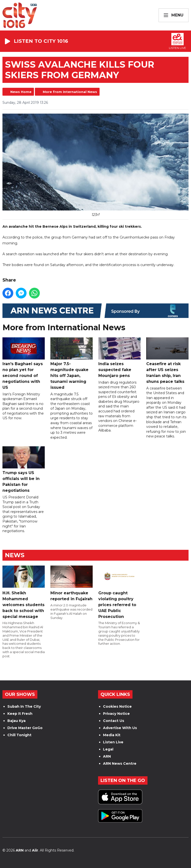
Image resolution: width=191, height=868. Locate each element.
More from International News (70, 92)
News (15, 555)
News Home (21, 92)
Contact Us (114, 721)
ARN (107, 756)
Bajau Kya (16, 721)
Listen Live (113, 742)
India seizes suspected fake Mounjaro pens (119, 358)
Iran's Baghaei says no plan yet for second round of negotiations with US (24, 364)
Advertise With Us (120, 728)
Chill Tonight (19, 735)
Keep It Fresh (20, 714)
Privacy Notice (116, 714)
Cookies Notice (117, 706)
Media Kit (112, 735)
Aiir (35, 850)
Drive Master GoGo (25, 728)
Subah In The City (24, 706)
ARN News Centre (120, 763)
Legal (108, 749)
